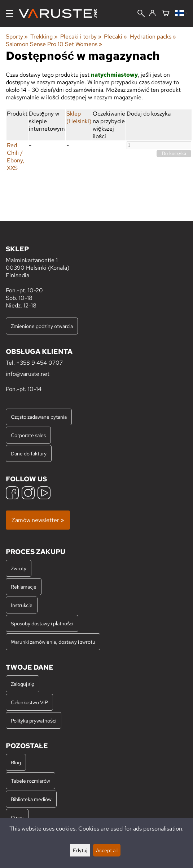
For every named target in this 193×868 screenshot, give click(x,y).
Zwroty (19, 568)
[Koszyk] (166, 14)
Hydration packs (153, 37)
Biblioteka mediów (31, 799)
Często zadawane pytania (39, 417)
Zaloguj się (23, 684)
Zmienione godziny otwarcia (42, 326)
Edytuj (80, 850)
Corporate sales (28, 435)
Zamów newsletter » (38, 520)
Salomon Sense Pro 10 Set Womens (54, 44)
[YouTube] (44, 494)
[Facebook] (12, 494)
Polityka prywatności (34, 721)
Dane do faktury (29, 453)
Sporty (17, 37)
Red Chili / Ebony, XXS (16, 157)
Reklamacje (24, 587)
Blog (16, 762)
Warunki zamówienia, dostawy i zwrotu (53, 642)
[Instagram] (28, 494)
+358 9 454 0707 (40, 363)
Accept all (107, 850)
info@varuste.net (28, 374)
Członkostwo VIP (29, 702)
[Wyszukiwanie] (141, 14)
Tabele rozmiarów (30, 781)
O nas (17, 817)
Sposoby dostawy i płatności (42, 623)
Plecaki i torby (81, 37)
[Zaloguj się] (152, 13)
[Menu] (9, 14)
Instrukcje (22, 605)
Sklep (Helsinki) (79, 117)
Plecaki (115, 37)
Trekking (44, 37)
